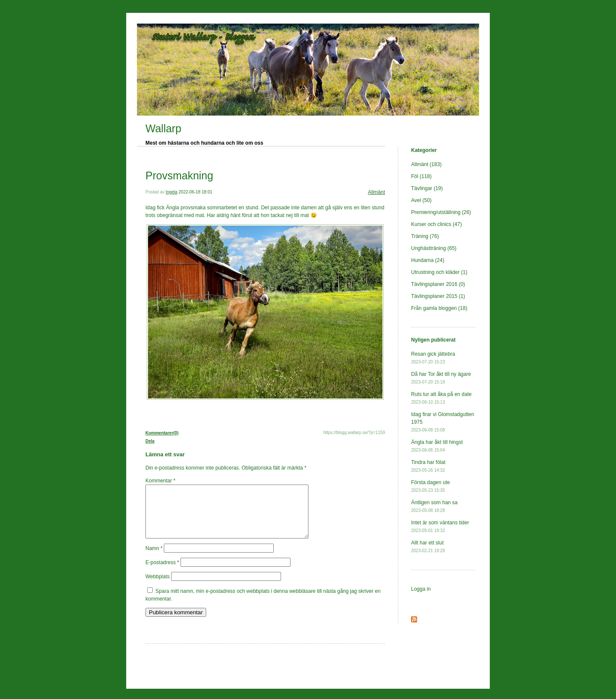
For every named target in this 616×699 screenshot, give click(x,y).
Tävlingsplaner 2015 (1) (438, 296)
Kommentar (160, 481)
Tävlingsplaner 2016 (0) (438, 284)
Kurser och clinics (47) (437, 224)
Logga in (421, 589)
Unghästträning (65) (434, 248)
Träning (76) (425, 236)
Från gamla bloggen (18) (439, 308)
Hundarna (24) (428, 260)
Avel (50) (421, 200)
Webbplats (157, 587)
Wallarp (163, 128)
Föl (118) (421, 176)
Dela (150, 441)
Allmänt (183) (426, 164)
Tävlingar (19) (427, 188)
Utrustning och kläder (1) (439, 272)
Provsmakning (179, 175)
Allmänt (376, 192)
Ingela (171, 192)
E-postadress (162, 573)
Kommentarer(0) (162, 433)
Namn (154, 559)
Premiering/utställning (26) (441, 212)
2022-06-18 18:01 (195, 192)
